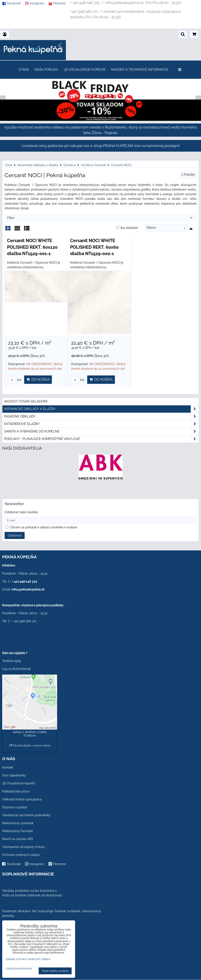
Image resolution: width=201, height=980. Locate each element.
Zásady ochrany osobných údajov (28, 959)
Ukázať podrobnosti (19, 969)
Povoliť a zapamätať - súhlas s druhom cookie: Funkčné (30, 732)
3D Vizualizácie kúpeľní (85, 70)
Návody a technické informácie (140, 70)
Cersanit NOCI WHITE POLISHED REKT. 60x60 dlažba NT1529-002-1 (94, 247)
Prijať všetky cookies (55, 971)
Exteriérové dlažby (101, 424)
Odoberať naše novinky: (22, 512)
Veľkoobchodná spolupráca (22, 799)
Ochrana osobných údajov (21, 855)
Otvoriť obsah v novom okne (30, 746)
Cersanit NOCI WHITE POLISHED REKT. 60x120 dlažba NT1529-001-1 (32, 247)
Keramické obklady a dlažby (101, 409)
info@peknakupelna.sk (28, 589)
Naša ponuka (46, 70)
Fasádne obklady (101, 416)
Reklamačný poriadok (18, 823)
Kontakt (8, 767)
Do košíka (38, 380)
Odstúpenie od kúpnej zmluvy (24, 847)
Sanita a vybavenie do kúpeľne (101, 431)
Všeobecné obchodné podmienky (26, 815)
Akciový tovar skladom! (26, 401)
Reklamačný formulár (18, 831)
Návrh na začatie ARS (18, 839)
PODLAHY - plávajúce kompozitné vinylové (101, 439)
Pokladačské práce (16, 791)
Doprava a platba (15, 807)
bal (15, 380)
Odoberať (15, 535)
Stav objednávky (14, 775)
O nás (24, 70)
